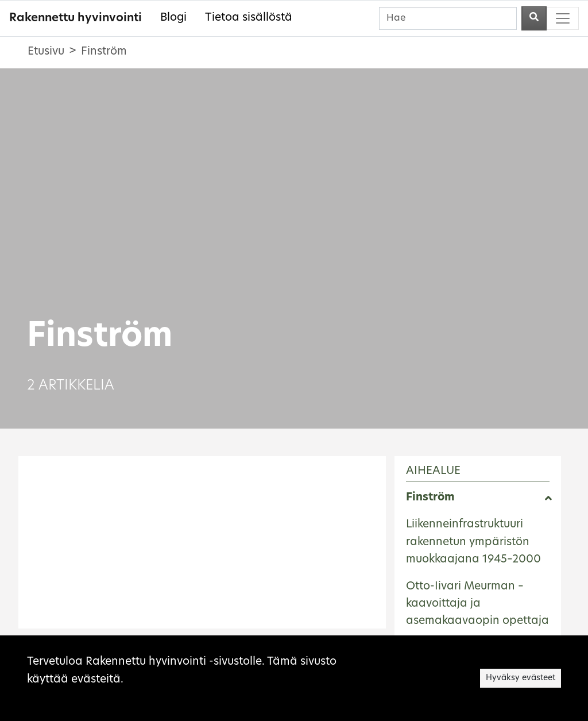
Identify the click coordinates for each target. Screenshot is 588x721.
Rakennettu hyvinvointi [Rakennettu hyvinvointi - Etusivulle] (76, 18)
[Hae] (448, 18)
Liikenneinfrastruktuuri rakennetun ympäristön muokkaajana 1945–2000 (473, 542)
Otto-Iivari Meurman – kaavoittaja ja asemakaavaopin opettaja (477, 604)
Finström (430, 498)
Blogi (173, 18)
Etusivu (46, 52)
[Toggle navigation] (563, 18)
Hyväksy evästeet (521, 678)
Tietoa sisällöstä (249, 18)
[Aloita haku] (534, 18)
